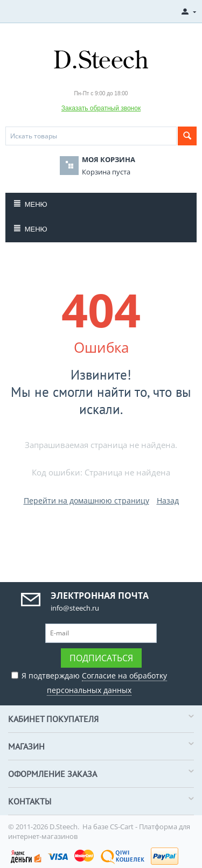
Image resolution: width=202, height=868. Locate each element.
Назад (168, 500)
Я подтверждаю (89, 681)
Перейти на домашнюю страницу (86, 500)
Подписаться (101, 658)
